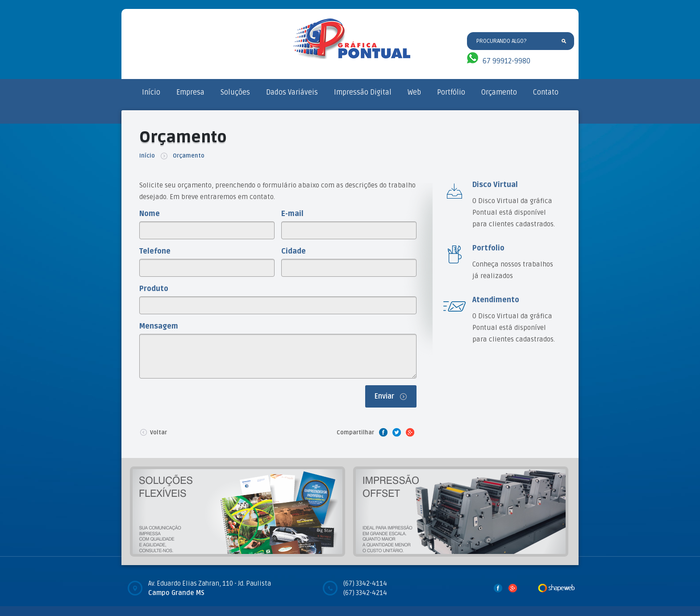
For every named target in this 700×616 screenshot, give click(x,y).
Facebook (383, 432)
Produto (154, 289)
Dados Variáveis (292, 92)
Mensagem (159, 326)
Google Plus (410, 432)
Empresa (190, 92)
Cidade (294, 251)
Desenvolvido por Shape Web (556, 588)
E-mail (292, 214)
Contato (546, 92)
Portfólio (451, 92)
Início (151, 92)
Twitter (396, 432)
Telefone (155, 251)
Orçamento (499, 92)
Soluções (235, 92)
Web (414, 92)
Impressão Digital (363, 92)
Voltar (153, 432)
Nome (150, 214)
